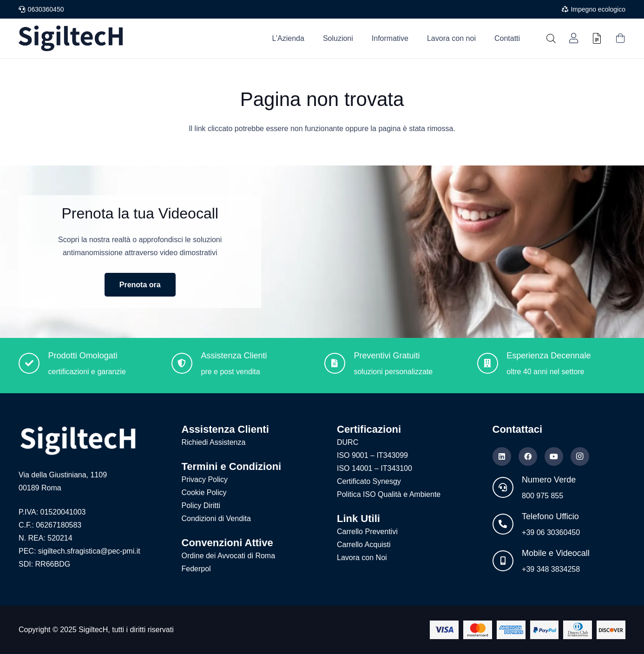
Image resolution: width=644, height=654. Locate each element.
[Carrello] (620, 38)
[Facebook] (528, 456)
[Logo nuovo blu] (71, 38)
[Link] (574, 38)
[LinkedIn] (502, 456)
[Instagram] (580, 456)
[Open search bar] (551, 39)
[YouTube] (554, 456)
